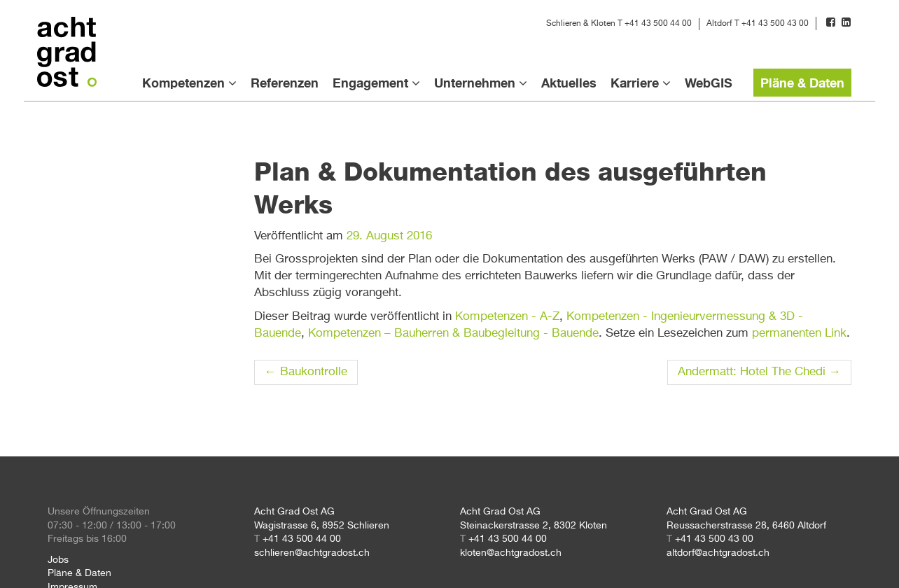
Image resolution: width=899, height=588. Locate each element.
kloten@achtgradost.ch (511, 553)
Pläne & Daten (802, 83)
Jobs (58, 560)
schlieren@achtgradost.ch (312, 553)
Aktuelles (569, 83)
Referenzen (285, 83)
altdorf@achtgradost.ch (718, 553)
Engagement (370, 83)
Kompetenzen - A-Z (507, 317)
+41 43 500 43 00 (775, 24)
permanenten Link (799, 334)
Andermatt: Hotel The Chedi (759, 372)
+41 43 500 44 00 (658, 24)
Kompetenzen (183, 83)
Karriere (635, 83)
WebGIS (709, 83)
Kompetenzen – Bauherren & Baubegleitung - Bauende (453, 334)
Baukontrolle (306, 372)
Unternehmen (475, 83)
